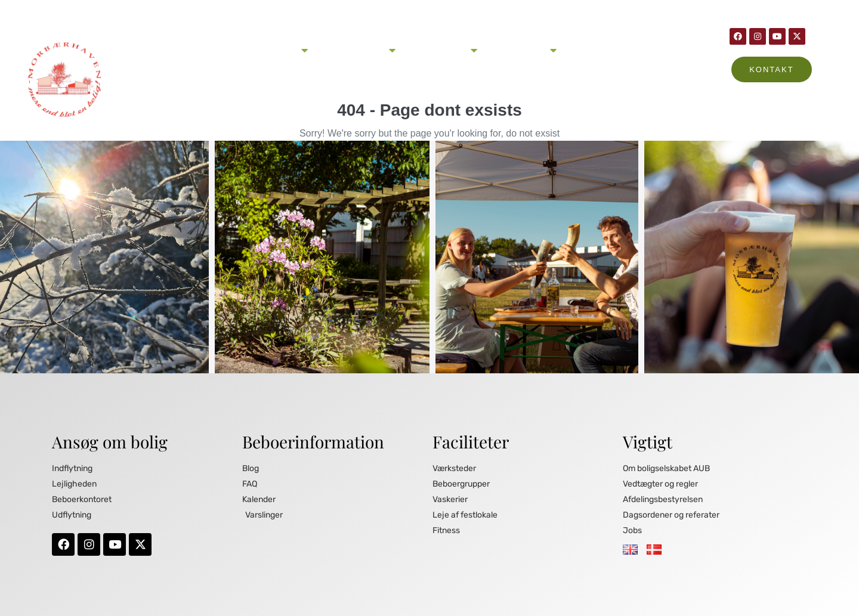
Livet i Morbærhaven (358, 50)
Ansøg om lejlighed (272, 50)
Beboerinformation (442, 50)
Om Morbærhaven (523, 50)
